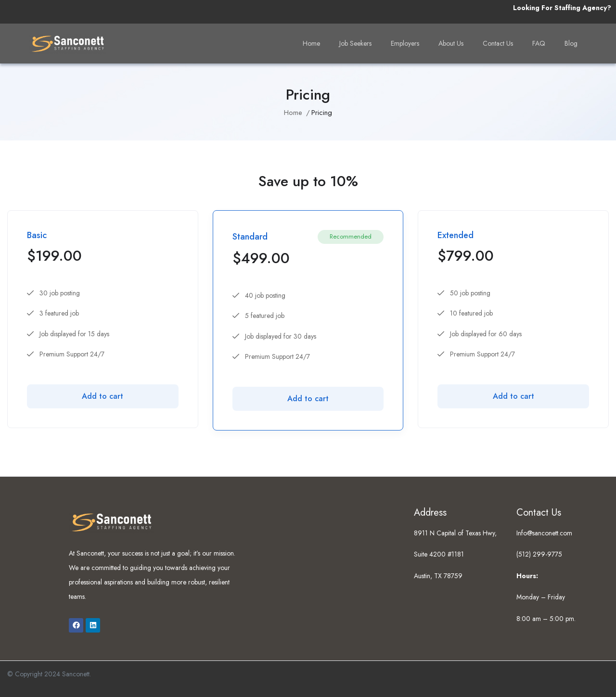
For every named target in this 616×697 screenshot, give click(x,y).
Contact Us (498, 43)
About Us (451, 43)
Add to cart (103, 396)
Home (311, 43)
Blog (571, 43)
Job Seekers (355, 43)
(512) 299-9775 (539, 554)
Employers (405, 43)
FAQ (539, 43)
